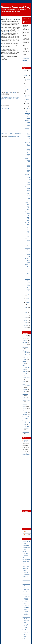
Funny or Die (26, 566)
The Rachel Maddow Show (25, 626)
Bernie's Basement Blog (16, 7)
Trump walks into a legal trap (27, 206)
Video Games (26, 432)
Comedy (6, 97)
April (27, 111)
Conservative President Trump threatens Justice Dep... (28, 149)
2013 (26, 318)
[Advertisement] (14, 121)
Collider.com (26, 562)
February (28, 298)
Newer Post (4, 134)
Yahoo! (24, 637)
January (28, 302)
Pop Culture (7, 99)
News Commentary (15, 97)
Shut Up (25, 404)
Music (24, 382)
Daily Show (25, 347)
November (28, 85)
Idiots (10, 97)
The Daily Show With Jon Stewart (26, 598)
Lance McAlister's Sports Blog (26, 572)
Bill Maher (25, 340)
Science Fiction (26, 400)
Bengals (25, 338)
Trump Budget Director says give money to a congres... (28, 193)
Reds (24, 398)
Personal (25, 390)
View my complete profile (26, 454)
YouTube (25, 639)
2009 (26, 328)
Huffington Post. (7, 32)
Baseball (25, 336)
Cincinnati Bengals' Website (25, 553)
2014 (26, 315)
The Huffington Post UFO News (26, 607)
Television (12, 99)
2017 (26, 308)
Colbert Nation (26, 559)
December (28, 79)
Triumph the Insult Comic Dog (26, 423)
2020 (26, 70)
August (27, 99)
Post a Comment (5, 108)
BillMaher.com (26, 545)
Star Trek (25, 409)
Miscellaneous (26, 378)
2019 (26, 73)
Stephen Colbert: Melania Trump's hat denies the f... (28, 179)
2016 (26, 310)
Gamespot (25, 568)
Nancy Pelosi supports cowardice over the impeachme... (28, 165)
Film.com (25, 564)
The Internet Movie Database (26, 613)
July (27, 103)
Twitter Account (26, 632)
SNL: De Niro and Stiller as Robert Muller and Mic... (28, 230)
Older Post (18, 134)
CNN (24, 557)
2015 (26, 313)
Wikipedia (25, 634)
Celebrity (25, 343)
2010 (26, 325)
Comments (27, 534)
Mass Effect (25, 374)
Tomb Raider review (28, 261)
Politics (3, 99)
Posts (26, 532)
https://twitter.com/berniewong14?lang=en (26, 59)
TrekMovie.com (26, 630)
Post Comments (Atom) (14, 137)
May (27, 109)
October (28, 89)
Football (24, 359)
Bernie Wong (26, 441)
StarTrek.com (26, 594)
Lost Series (25, 372)
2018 (26, 75)
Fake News (25, 355)
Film (24, 357)
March (27, 294)
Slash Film (25, 592)
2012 (26, 320)
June (27, 106)
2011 (26, 323)
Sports (24, 406)
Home (11, 134)
